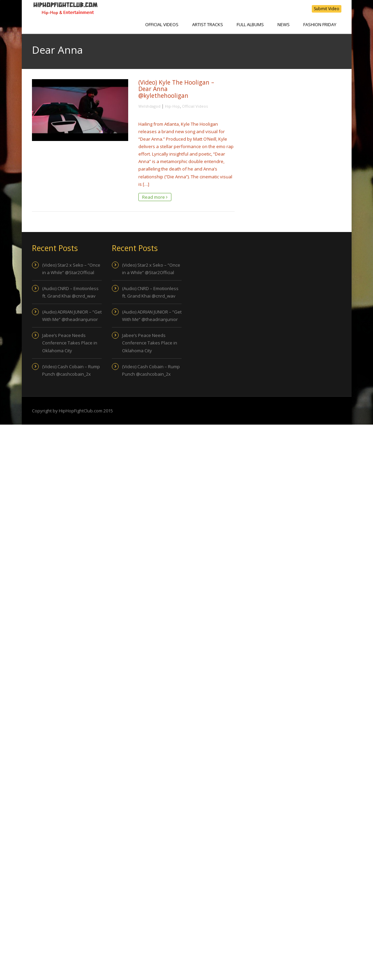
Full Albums (250, 24)
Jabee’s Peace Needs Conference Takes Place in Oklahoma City (70, 343)
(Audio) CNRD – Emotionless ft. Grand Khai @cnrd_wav (70, 292)
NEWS (284, 24)
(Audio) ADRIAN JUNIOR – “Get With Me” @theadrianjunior (72, 316)
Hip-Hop (172, 106)
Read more (155, 197)
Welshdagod (149, 106)
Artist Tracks (208, 24)
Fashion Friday (320, 24)
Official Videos (162, 24)
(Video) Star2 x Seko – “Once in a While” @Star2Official (71, 269)
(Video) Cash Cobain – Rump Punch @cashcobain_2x (71, 370)
